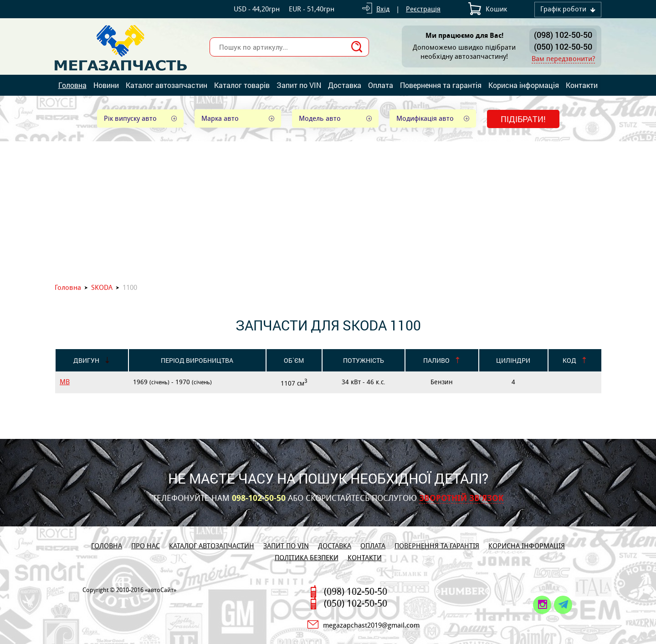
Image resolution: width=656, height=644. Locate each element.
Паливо (436, 360)
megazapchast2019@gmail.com (371, 625)
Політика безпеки (307, 558)
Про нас (146, 546)
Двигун (86, 360)
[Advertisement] (328, 210)
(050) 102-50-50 (563, 46)
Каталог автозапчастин (167, 85)
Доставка (345, 85)
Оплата (381, 85)
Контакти (582, 85)
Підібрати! (523, 119)
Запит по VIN (299, 85)
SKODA (102, 287)
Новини (106, 85)
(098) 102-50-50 (563, 35)
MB (65, 382)
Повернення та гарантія (441, 85)
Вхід (383, 9)
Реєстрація (423, 9)
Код (569, 360)
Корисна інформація (524, 85)
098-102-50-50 (259, 498)
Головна (72, 85)
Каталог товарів (242, 85)
